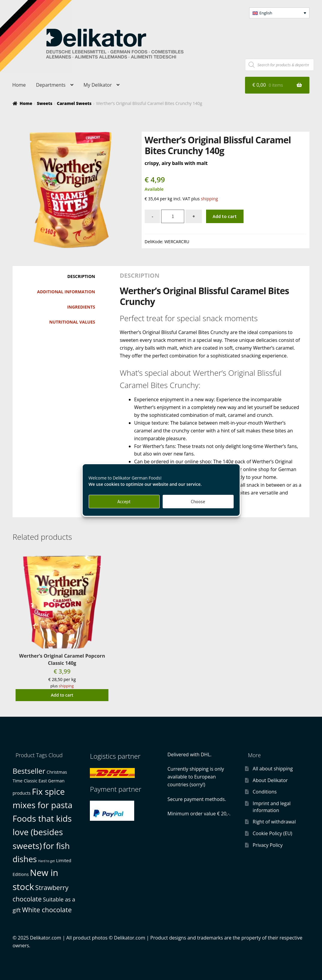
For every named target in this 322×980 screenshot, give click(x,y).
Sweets (45, 103)
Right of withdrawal (274, 822)
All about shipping (273, 769)
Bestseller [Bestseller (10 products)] (29, 771)
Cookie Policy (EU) (273, 833)
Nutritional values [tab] (72, 322)
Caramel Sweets (74, 103)
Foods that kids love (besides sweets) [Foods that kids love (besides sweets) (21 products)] (42, 832)
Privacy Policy (268, 845)
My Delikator (98, 85)
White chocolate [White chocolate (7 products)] (47, 910)
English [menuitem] (266, 13)
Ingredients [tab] (81, 307)
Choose (198, 502)
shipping (209, 199)
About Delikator (270, 780)
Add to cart (225, 216)
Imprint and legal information (272, 807)
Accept (124, 502)
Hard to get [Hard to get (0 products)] (46, 861)
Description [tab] (81, 276)
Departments (51, 85)
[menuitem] (279, 13)
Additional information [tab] (66, 292)
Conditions (265, 792)
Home (19, 85)
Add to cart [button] (62, 695)
